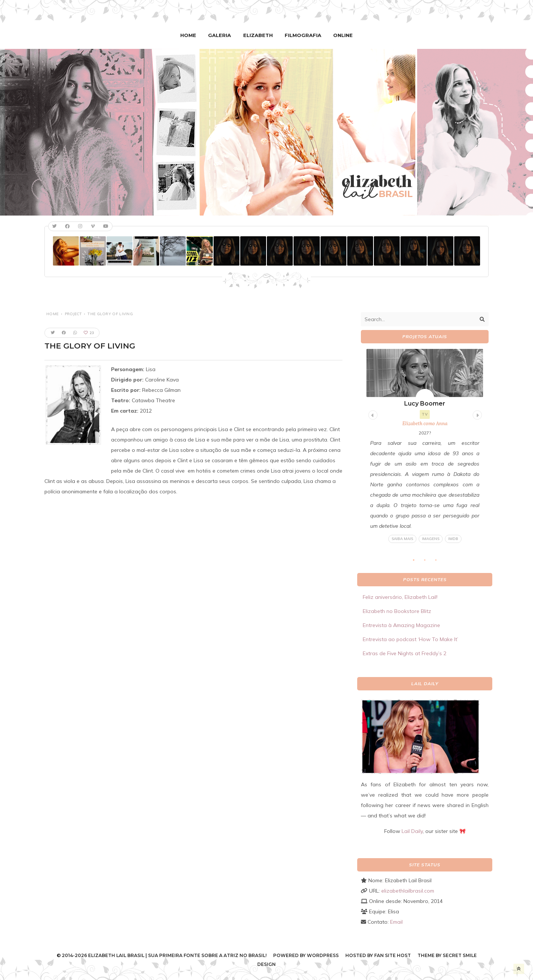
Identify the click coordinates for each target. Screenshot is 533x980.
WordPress (323, 955)
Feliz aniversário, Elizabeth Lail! (400, 597)
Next (476, 414)
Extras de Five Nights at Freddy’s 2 (405, 653)
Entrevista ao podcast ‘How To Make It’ (410, 639)
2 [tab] (429, 562)
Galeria (221, 35)
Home (190, 35)
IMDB (453, 539)
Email (396, 922)
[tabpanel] (425, 446)
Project (73, 314)
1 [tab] (418, 562)
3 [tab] (440, 562)
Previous (372, 414)
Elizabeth (258, 35)
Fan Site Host (393, 955)
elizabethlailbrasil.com (408, 891)
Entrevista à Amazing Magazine (401, 625)
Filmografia (302, 35)
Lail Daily (412, 831)
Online (341, 35)
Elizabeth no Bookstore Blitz (397, 611)
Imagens (431, 539)
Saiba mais (402, 539)
